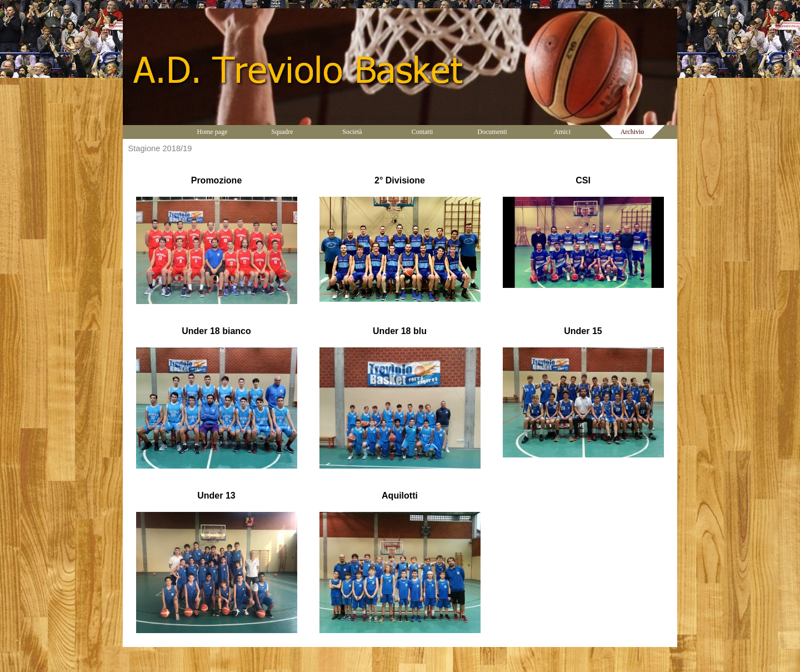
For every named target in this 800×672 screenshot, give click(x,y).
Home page (212, 132)
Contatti (422, 132)
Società (352, 132)
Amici (562, 132)
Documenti (492, 132)
